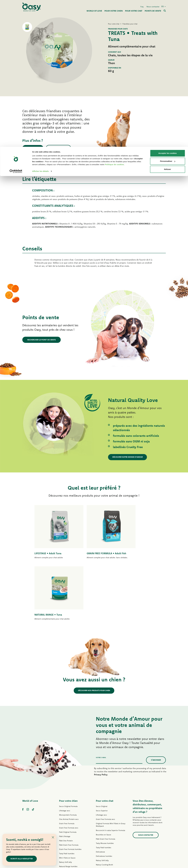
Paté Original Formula (68, 777)
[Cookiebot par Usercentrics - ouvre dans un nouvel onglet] (16, 25)
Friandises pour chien (68, 816)
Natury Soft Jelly (65, 807)
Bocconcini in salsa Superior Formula (110, 775)
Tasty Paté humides (67, 798)
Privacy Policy (101, 719)
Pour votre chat (105, 746)
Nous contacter (63, 148)
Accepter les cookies (167, 6)
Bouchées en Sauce (104, 780)
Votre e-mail (101, 702)
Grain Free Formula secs (69, 773)
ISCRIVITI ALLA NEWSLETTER (23, 859)
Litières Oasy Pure (103, 827)
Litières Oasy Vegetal (104, 831)
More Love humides (104, 818)
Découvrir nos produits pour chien (94, 635)
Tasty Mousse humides (105, 788)
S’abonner (156, 705)
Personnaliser (168, 15)
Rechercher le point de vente (42, 340)
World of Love (30, 746)
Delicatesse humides (104, 801)
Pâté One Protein (66, 786)
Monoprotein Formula (68, 760)
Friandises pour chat (104, 823)
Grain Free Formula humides (70, 794)
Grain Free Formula (67, 768)
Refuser (168, 23)
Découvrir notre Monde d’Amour (129, 457)
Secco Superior (102, 756)
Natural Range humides (68, 811)
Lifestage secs (65, 756)
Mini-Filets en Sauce (67, 803)
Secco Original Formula (68, 751)
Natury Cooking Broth (104, 810)
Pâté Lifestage (65, 781)
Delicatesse (100, 797)
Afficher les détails (40, 24)
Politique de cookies (114, 18)
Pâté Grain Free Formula (69, 790)
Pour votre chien (68, 746)
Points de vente (35, 148)
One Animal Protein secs (69, 764)
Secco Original (102, 751)
